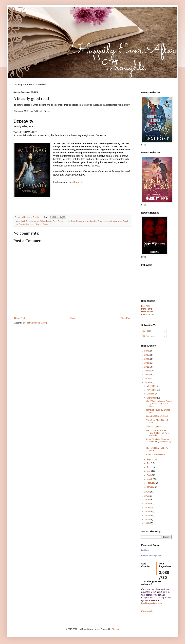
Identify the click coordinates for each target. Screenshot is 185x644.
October (151, 394)
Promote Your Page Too (151, 556)
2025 (147, 355)
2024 (147, 359)
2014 (147, 504)
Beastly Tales (52, 221)
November (152, 390)
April (149, 475)
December (152, 386)
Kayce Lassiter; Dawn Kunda (96, 221)
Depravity (78, 182)
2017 (147, 492)
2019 (147, 379)
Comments (149, 336)
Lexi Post (145, 550)
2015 (147, 500)
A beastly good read (155, 427)
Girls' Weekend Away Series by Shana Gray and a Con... (159, 404)
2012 (147, 512)
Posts (147, 331)
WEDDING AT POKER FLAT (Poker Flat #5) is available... (158, 433)
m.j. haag (113, 221)
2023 (147, 363)
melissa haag (29, 224)
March (150, 479)
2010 (147, 519)
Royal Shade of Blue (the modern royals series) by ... (159, 442)
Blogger (115, 629)
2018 (147, 383)
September (152, 398)
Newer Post (20, 318)
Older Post (126, 318)
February (151, 483)
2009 (147, 523)
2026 (147, 351)
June (149, 467)
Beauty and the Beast (67, 221)
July (149, 463)
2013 (147, 508)
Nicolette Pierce (41, 224)
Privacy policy (147, 611)
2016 (147, 496)
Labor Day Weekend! (156, 454)
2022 (147, 367)
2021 (147, 371)
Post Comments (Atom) (36, 323)
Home (73, 318)
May (149, 471)
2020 (147, 375)
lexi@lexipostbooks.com (152, 603)
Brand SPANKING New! (157, 416)
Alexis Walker (40, 221)
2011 (147, 516)
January (151, 487)
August (150, 459)
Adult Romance (27, 221)
